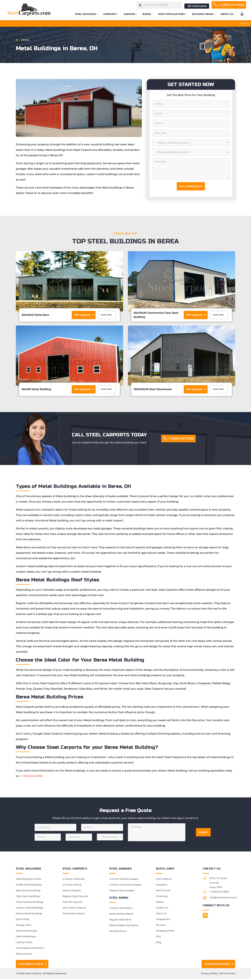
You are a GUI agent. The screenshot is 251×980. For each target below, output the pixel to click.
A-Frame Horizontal (74, 880)
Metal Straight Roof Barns (124, 927)
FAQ (158, 938)
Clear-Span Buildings (28, 897)
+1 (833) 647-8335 (232, 5)
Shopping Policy (165, 932)
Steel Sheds (22, 921)
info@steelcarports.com (223, 899)
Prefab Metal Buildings (29, 886)
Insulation (162, 886)
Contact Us (162, 909)
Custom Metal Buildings (29, 909)
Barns (148, 14)
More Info (107, 315)
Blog (159, 944)
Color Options (164, 880)
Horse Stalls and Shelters (30, 949)
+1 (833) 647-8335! (31, 777)
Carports (111, 14)
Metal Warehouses (26, 932)
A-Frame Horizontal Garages (125, 886)
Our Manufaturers (217, 965)
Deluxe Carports (72, 892)
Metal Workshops (26, 938)
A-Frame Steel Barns (121, 909)
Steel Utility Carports (74, 909)
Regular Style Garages (122, 892)
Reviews (161, 926)
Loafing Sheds (24, 944)
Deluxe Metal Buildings (29, 915)
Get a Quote (82, 315)
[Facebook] (205, 917)
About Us (228, 14)
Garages (130, 14)
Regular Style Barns (120, 921)
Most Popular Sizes (173, 14)
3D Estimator (197, 6)
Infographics (163, 921)
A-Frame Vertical (72, 886)
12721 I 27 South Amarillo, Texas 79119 (218, 884)
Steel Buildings (86, 14)
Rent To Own (163, 892)
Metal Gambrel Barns (121, 915)
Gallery (160, 903)
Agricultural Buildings (28, 892)
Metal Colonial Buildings (30, 903)
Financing (162, 897)
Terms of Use (227, 975)
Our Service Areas (31, 965)
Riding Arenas (24, 955)
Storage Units (24, 926)
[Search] (140, 5)
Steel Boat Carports (74, 915)
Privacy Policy (209, 975)
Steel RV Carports (73, 903)
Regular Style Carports (75, 897)
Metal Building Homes (28, 880)
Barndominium (118, 932)
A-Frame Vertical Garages (124, 880)
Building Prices (204, 14)
